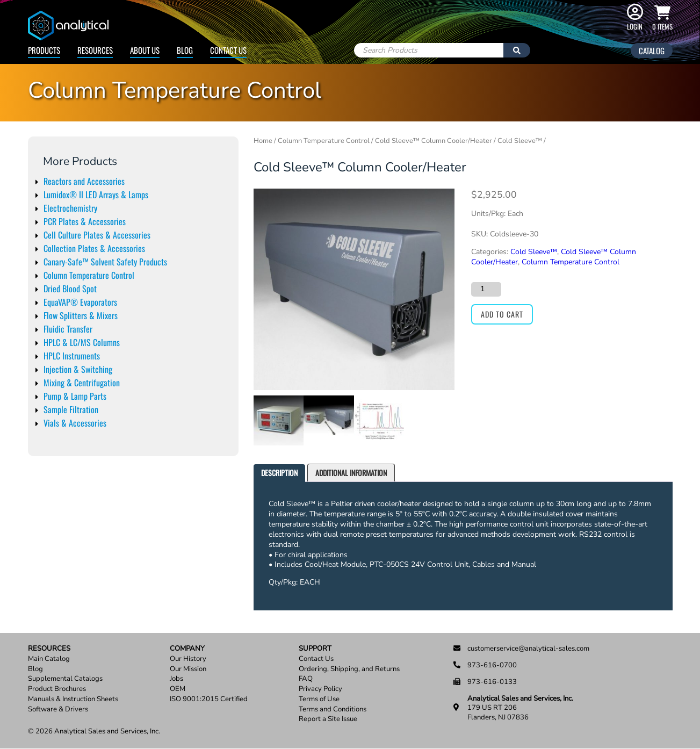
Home (263, 141)
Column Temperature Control (89, 275)
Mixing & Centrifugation (82, 383)
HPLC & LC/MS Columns (82, 342)
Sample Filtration (71, 409)
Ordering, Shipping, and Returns (349, 669)
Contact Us (228, 50)
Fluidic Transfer (68, 329)
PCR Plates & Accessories (85, 221)
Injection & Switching (78, 369)
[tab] (279, 473)
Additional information (351, 473)
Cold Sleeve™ (520, 141)
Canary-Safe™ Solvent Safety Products (105, 262)
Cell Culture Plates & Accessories (97, 235)
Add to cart (502, 314)
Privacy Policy (320, 689)
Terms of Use (319, 699)
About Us (145, 50)
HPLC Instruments (72, 356)
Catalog (652, 51)
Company (187, 649)
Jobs (176, 679)
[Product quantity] (486, 289)
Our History (188, 659)
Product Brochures (57, 689)
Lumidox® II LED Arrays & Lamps (96, 195)
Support (315, 649)
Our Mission (188, 669)
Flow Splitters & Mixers (81, 315)
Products (44, 50)
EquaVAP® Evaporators (80, 302)
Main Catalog (49, 659)
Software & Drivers (58, 710)
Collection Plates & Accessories (94, 248)
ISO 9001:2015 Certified (209, 699)
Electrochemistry (70, 208)
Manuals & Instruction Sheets (73, 699)
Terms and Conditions (333, 710)
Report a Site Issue (328, 719)
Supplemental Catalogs (65, 679)
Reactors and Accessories (84, 181)
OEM (178, 689)
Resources (95, 50)
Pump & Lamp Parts (75, 396)
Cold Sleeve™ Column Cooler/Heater (434, 141)
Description (279, 473)
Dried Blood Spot (70, 289)
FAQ (306, 679)
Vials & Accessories (75, 423)
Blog (185, 50)
